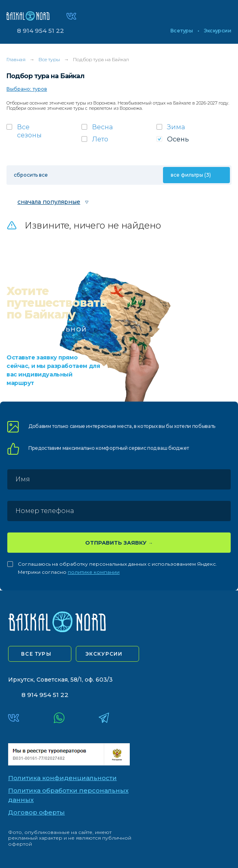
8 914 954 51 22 (41, 31)
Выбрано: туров (27, 89)
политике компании (94, 572)
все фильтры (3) (191, 175)
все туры (36, 654)
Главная (16, 59)
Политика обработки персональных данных (68, 795)
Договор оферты (36, 812)
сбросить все (31, 175)
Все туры (181, 31)
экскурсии (104, 654)
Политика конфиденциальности (62, 778)
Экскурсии (218, 31)
